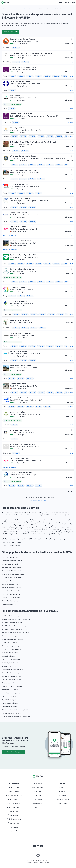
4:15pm (12, 76)
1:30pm (25, 62)
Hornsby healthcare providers (11, 581)
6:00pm (47, 76)
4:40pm (38, 193)
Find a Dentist (14, 791)
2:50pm (42, 328)
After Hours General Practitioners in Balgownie (16, 619)
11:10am (23, 179)
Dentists (38, 795)
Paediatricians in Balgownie (10, 690)
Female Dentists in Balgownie (11, 636)
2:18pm (16, 48)
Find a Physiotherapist (14, 795)
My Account (14, 827)
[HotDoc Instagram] (42, 846)
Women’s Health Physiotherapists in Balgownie (16, 717)
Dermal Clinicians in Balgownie (11, 660)
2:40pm (34, 328)
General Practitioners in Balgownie (12, 673)
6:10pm (56, 76)
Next (70, 492)
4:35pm (38, 76)
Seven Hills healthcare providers (11, 591)
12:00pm (25, 151)
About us (62, 788)
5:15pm (30, 264)
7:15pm (50, 346)
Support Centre (38, 807)
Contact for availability (38, 236)
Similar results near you (38, 501)
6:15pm (65, 76)
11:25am (43, 314)
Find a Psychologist (14, 807)
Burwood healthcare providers (11, 564)
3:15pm (23, 346)
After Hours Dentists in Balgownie (12, 616)
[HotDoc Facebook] (34, 846)
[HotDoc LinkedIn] (38, 846)
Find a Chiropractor (14, 803)
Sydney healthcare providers (10, 557)
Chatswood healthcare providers (12, 578)
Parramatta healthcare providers (12, 588)
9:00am (16, 62)
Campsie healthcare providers (11, 601)
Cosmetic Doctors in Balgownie (11, 649)
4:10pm (12, 193)
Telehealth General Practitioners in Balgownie (15, 633)
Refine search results (10, 32)
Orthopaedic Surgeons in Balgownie (13, 686)
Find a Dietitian (14, 811)
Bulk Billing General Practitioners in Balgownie (16, 626)
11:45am (59, 137)
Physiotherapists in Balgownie (11, 693)
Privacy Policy (62, 803)
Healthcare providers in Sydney (11, 542)
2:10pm (25, 328)
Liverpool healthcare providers (11, 598)
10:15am (59, 165)
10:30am (41, 393)
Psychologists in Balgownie (10, 703)
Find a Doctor (14, 788)
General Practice (38, 788)
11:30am (50, 137)
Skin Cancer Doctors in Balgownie (12, 713)
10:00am (14, 221)
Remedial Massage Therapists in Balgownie (15, 710)
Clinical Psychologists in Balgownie (12, 646)
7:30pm (59, 346)
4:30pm (30, 76)
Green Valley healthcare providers (12, 594)
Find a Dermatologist (14, 819)
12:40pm (32, 207)
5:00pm (21, 264)
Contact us (62, 795)
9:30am (23, 137)
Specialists (38, 799)
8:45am (23, 165)
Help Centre (14, 831)
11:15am (41, 137)
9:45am (50, 165)
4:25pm (21, 76)
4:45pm (32, 221)
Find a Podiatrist (14, 799)
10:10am (14, 179)
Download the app (13, 752)
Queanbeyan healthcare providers (12, 561)
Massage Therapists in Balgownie (12, 676)
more (71, 48)
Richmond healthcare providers (11, 571)
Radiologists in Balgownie (9, 707)
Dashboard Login (38, 803)
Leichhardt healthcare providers (11, 567)
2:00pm (41, 179)
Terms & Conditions (62, 799)
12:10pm (32, 179)
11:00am (32, 137)
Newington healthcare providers (12, 584)
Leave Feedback (14, 835)
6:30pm (65, 264)
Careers (62, 791)
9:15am (32, 165)
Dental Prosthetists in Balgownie (12, 653)
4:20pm (21, 193)
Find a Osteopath (14, 815)
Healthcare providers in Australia (10, 8)
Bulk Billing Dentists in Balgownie (12, 623)
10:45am (25, 314)
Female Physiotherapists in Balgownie (13, 639)
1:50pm (16, 328)
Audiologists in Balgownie (9, 643)
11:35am (60, 314)
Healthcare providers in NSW (28, 8)
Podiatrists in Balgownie (9, 696)
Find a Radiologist (14, 823)
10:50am (14, 207)
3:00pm (14, 425)
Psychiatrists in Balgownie (10, 700)
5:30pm (12, 108)
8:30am (14, 165)
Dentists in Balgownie (8, 656)
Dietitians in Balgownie (9, 666)
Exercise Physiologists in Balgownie (12, 670)
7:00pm (41, 346)
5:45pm (38, 264)
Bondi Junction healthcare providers (13, 574)
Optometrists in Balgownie (10, 683)
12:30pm (16, 123)
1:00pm (32, 360)
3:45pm (32, 346)
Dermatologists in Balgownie (10, 663)
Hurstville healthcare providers (11, 604)
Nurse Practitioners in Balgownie (12, 680)
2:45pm (14, 346)
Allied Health (38, 791)
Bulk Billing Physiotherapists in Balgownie (14, 629)
